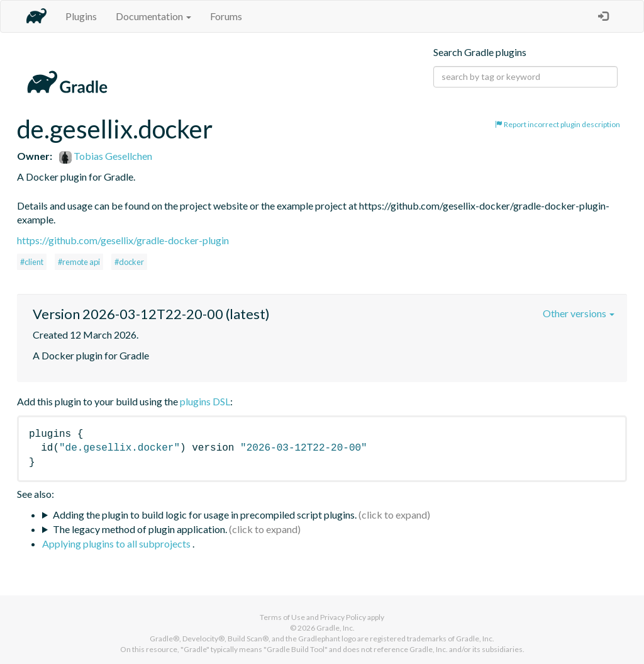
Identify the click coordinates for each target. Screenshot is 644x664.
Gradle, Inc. (336, 628)
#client (32, 262)
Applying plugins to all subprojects (117, 543)
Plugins (81, 16)
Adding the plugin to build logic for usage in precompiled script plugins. (205, 515)
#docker (129, 262)
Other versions (579, 313)
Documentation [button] (153, 16)
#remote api (79, 262)
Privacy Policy (343, 617)
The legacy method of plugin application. (140, 529)
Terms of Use (282, 617)
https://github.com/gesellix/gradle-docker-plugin (123, 240)
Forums (226, 16)
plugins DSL (205, 401)
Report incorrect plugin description (558, 124)
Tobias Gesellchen (106, 156)
